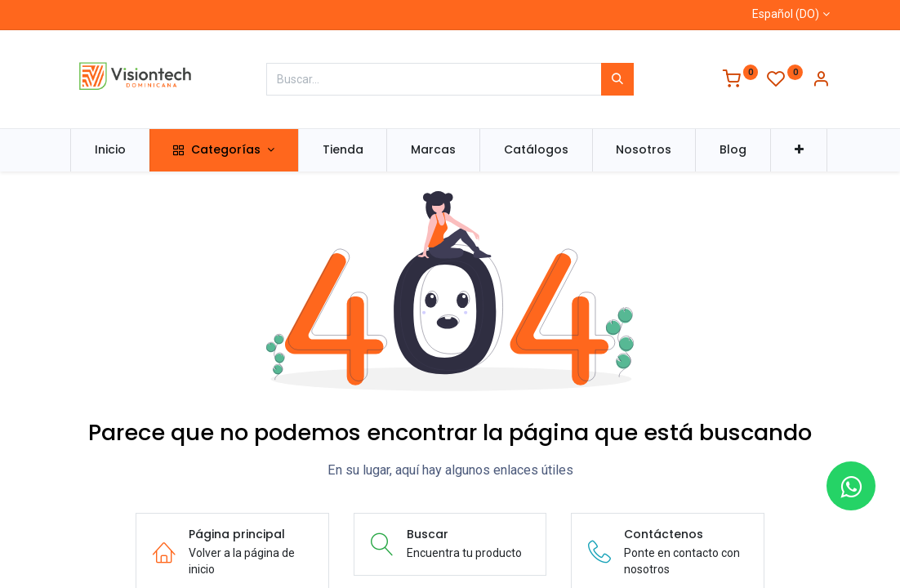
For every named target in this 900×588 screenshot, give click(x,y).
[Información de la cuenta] (821, 81)
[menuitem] (110, 150)
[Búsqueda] (617, 79)
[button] (799, 150)
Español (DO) (786, 14)
